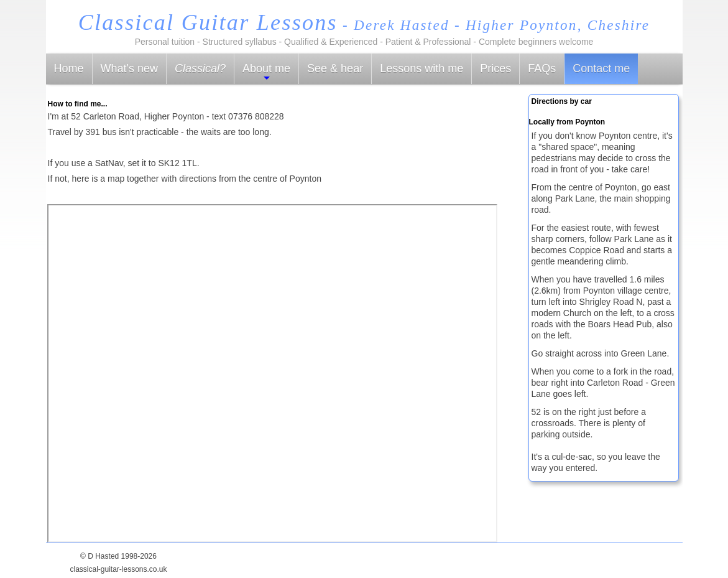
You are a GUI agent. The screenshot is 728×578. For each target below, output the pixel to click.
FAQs (542, 68)
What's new (129, 68)
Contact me (601, 68)
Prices (495, 68)
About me (266, 72)
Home (69, 68)
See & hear (335, 68)
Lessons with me (422, 68)
